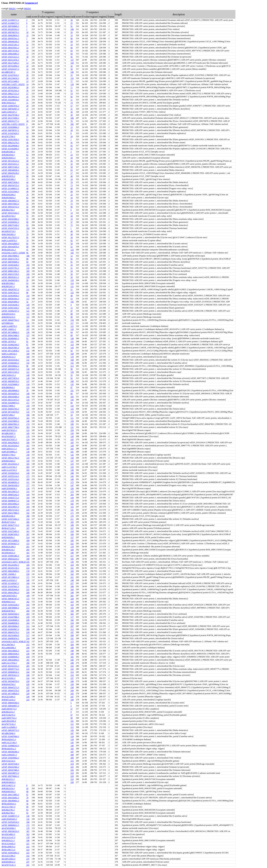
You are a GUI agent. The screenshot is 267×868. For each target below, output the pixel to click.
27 (27, 94)
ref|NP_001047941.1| (10, 418)
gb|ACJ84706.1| (8, 645)
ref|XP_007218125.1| (10, 161)
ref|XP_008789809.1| (10, 608)
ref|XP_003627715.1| (10, 525)
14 (27, 84)
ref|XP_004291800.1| (10, 302)
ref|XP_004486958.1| (10, 623)
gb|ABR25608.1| (9, 733)
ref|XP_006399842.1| (10, 366)
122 (72, 293)
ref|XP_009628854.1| (10, 35)
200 (28, 522)
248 (72, 663)
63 (27, 139)
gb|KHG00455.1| (9, 158)
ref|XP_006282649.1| (10, 589)
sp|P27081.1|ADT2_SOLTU (13, 124)
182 (72, 504)
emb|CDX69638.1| (9, 488)
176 (28, 436)
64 (27, 164)
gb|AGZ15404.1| (9, 697)
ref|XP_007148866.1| (10, 332)
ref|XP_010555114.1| (10, 476)
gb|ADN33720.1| (9, 216)
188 (72, 473)
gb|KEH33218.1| (9, 314)
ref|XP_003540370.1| (10, 681)
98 (27, 213)
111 (28, 289)
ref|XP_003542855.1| (10, 394)
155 (28, 504)
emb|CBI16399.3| (9, 721)
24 (27, 66)
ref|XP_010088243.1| (10, 746)
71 (72, 87)
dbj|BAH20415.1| (9, 739)
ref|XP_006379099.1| (10, 256)
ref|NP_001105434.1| (10, 446)
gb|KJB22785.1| (8, 810)
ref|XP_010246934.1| (10, 100)
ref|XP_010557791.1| (10, 268)
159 (72, 372)
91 (72, 26)
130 (72, 436)
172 (72, 482)
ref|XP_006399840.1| (10, 390)
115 (28, 317)
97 (72, 149)
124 (28, 439)
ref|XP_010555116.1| (10, 479)
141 (28, 387)
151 (72, 341)
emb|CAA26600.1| (9, 727)
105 (28, 271)
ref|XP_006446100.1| (10, 41)
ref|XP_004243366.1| (10, 767)
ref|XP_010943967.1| (10, 629)
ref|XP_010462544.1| (10, 345)
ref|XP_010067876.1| (10, 106)
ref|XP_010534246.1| (10, 305)
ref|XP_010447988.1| (10, 617)
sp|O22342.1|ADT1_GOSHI (13, 253)
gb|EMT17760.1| (9, 455)
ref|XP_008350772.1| (10, 730)
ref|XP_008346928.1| (10, 170)
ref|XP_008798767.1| (10, 130)
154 (72, 320)
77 (72, 81)
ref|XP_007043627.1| (10, 544)
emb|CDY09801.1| (9, 452)
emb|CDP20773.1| (9, 709)
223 (72, 602)
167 (28, 446)
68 (72, 335)
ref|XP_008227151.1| (10, 94)
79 (72, 94)
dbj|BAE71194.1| (9, 522)
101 (28, 348)
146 (28, 421)
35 (27, 100)
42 (72, 66)
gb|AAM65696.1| (9, 648)
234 (72, 623)
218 (28, 632)
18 (27, 57)
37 (27, 109)
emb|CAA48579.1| (9, 326)
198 (28, 415)
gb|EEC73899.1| (8, 406)
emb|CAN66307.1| (9, 755)
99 (27, 210)
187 (72, 752)
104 (72, 63)
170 (72, 357)
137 (28, 381)
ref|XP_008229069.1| (10, 571)
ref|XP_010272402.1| (10, 519)
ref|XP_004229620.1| (10, 443)
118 (72, 467)
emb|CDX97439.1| (9, 596)
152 (72, 363)
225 (72, 767)
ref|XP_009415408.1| (10, 335)
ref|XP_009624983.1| (10, 54)
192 (72, 302)
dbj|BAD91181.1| (9, 250)
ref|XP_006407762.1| (10, 320)
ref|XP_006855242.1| (10, 495)
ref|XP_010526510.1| (10, 822)
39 (27, 146)
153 (72, 345)
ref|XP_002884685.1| (10, 338)
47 (27, 250)
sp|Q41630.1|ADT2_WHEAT (14, 641)
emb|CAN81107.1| (9, 112)
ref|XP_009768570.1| (10, 32)
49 (27, 161)
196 (72, 553)
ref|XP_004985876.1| (10, 638)
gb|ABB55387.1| (9, 72)
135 (72, 384)
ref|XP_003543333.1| (10, 666)
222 (72, 544)
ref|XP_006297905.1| (10, 348)
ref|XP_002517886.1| (10, 513)
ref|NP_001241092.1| (10, 565)
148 (28, 394)
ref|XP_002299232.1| (10, 97)
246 (28, 648)
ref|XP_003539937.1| (10, 507)
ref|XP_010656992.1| (10, 758)
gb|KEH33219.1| (9, 317)
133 (72, 280)
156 (72, 400)
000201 (12, 8)
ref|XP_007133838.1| (10, 351)
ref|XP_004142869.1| (10, 244)
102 (28, 228)
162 (28, 418)
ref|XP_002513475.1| (10, 400)
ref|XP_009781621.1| (10, 675)
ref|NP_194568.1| (9, 574)
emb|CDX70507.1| (9, 439)
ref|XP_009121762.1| (10, 458)
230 (28, 697)
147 (28, 409)
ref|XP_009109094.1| (10, 626)
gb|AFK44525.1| (9, 553)
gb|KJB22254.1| (8, 788)
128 (72, 446)
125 (28, 308)
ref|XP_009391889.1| (10, 219)
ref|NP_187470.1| (9, 341)
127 (72, 60)
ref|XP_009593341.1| (10, 38)
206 (72, 118)
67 (72, 715)
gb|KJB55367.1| (8, 286)
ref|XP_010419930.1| (10, 296)
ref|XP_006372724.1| (10, 510)
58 (72, 69)
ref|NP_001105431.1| (10, 464)
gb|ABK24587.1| (9, 433)
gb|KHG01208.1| (9, 547)
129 (72, 84)
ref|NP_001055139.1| (10, 568)
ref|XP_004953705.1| (10, 409)
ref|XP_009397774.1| (10, 669)
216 (72, 675)
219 (28, 510)
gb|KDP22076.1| (9, 176)
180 (72, 648)
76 (72, 121)
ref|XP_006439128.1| (10, 173)
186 (28, 443)
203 (28, 467)
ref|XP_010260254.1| (10, 473)
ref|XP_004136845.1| (10, 651)
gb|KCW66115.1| (9, 375)
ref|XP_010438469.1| (10, 620)
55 (72, 75)
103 (28, 265)
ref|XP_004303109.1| (10, 485)
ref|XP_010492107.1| (10, 311)
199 (28, 596)
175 (72, 491)
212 (28, 626)
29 (27, 106)
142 (28, 397)
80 (72, 188)
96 (72, 207)
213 (72, 366)
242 (72, 449)
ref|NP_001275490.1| (10, 118)
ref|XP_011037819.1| (10, 75)
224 (72, 565)
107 (28, 329)
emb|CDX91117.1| (9, 449)
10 (27, 32)
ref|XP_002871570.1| (10, 259)
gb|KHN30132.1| (9, 357)
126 (28, 332)
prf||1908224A (8, 323)
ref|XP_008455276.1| (10, 632)
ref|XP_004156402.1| (10, 798)
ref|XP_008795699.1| (10, 262)
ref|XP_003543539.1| (10, 360)
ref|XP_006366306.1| (10, 752)
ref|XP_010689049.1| (10, 657)
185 (28, 525)
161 (28, 531)
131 (28, 351)
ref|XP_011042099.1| (10, 149)
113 (28, 314)
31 (27, 103)
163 (72, 605)
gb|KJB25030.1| (8, 155)
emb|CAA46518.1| (9, 354)
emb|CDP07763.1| (9, 718)
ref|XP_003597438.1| (10, 764)
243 (72, 439)
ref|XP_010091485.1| (10, 556)
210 (72, 531)
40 (72, 176)
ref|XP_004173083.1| (10, 795)
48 (27, 188)
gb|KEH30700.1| (9, 611)
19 (27, 72)
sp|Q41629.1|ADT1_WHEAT (14, 562)
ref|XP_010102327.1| (10, 69)
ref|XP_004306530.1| (10, 280)
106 (72, 72)
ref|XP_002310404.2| (10, 635)
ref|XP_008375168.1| (10, 225)
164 (28, 556)
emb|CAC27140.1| (9, 742)
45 (72, 161)
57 (72, 106)
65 (72, 146)
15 (27, 48)
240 (28, 580)
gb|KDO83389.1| (9, 179)
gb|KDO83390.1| (9, 195)
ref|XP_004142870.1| (10, 247)
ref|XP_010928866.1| (10, 127)
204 (28, 614)
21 (27, 45)
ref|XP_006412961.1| (10, 592)
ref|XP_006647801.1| (10, 424)
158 (28, 455)
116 (72, 78)
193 (28, 498)
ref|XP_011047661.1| (10, 586)
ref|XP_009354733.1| (10, 207)
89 (72, 191)
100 (28, 354)
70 (72, 201)
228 (28, 574)
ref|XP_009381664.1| (10, 299)
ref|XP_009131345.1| (10, 372)
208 (28, 629)
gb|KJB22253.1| (8, 712)
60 (27, 176)
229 (28, 694)
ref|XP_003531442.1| (10, 213)
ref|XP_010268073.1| (10, 403)
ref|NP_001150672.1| (10, 491)
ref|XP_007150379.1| (10, 412)
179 (72, 501)
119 (28, 363)
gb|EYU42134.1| (9, 761)
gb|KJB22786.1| (8, 813)
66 (72, 48)
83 (72, 51)
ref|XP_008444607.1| (10, 706)
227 (72, 583)
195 (28, 464)
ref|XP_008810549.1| (10, 654)
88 (27, 259)
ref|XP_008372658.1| (10, 182)
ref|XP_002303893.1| (10, 87)
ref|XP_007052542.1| (10, 90)
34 (27, 115)
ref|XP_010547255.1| (10, 228)
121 (72, 286)
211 (72, 519)
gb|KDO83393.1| (9, 791)
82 (27, 198)
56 (72, 274)
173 (28, 476)
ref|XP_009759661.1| (10, 776)
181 (28, 553)
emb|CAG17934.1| (9, 663)
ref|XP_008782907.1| (10, 109)
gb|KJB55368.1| (8, 283)
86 (72, 38)
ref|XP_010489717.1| (10, 816)
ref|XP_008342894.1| (10, 660)
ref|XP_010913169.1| (10, 308)
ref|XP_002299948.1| (10, 146)
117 (28, 299)
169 (72, 354)
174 (72, 412)
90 (72, 317)
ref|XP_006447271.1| (10, 687)
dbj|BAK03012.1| (9, 749)
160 (72, 534)
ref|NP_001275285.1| (10, 63)
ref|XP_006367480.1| (10, 770)
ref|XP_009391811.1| (10, 277)
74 (72, 103)
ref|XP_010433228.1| (10, 605)
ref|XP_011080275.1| (10, 23)
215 (28, 645)
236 (72, 488)
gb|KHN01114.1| (9, 602)
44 (27, 182)
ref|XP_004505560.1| (10, 614)
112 (28, 360)
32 (72, 164)
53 (27, 127)
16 (27, 51)
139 (28, 378)
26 (72, 32)
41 (27, 130)
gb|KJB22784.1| (8, 210)
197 (28, 528)
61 (72, 90)
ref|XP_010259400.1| (10, 384)
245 (28, 562)
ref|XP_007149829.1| (10, 694)
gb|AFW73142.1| (9, 724)
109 (28, 357)
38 (72, 115)
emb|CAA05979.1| (9, 240)
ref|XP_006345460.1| (10, 397)
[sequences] (31, 3)
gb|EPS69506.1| (8, 537)
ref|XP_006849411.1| (10, 825)
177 (28, 485)
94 (72, 54)
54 (27, 133)
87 (27, 345)
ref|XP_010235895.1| (10, 421)
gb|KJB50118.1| (8, 550)
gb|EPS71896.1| (8, 415)
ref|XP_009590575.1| (10, 369)
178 (72, 547)
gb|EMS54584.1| (9, 461)
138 (28, 369)
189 (72, 525)
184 (72, 550)
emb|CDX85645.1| (9, 819)
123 (72, 250)
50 (27, 170)
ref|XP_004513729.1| (10, 274)
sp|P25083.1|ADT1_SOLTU (13, 84)
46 (27, 143)
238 (72, 687)
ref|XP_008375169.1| (10, 167)
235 (28, 589)
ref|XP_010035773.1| (10, 498)
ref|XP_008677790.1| (10, 427)
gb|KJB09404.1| (8, 387)
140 (28, 473)
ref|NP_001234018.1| (10, 78)
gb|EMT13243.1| (9, 700)
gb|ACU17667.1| (9, 807)
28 (27, 87)
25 (72, 23)
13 (27, 63)
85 (72, 97)
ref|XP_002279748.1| (10, 115)
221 (72, 577)
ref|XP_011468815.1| (10, 188)
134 (28, 384)
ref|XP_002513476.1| (10, 60)
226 (28, 684)
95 (72, 57)
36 (27, 90)
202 (28, 550)
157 (28, 403)
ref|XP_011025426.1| (10, 133)
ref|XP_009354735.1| (10, 185)
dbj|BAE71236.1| (9, 528)
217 (72, 556)
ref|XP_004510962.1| (10, 504)
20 (27, 78)
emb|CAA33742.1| (9, 467)
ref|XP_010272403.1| (10, 531)
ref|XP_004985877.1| (10, 501)
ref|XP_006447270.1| (10, 690)
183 (28, 427)
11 (27, 41)
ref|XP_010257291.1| (10, 45)
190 (28, 559)
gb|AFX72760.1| (9, 136)
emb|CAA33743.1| (9, 470)
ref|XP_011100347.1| (10, 583)
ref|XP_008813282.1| (10, 271)
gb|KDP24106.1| (9, 516)
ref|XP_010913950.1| (10, 139)
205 (72, 124)
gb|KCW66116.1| (9, 103)
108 (72, 29)
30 (72, 20)
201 (28, 547)
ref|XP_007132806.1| (10, 540)
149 (72, 338)
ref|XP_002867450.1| (10, 534)
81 (72, 262)
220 (72, 571)
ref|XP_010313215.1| (10, 57)
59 (72, 167)
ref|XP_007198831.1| (10, 577)
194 (28, 507)
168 (72, 360)
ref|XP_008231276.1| (10, 143)
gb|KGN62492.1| (9, 234)
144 (28, 495)
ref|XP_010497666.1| (10, 736)
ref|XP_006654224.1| (10, 559)
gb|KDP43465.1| (9, 152)
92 (72, 378)
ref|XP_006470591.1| (10, 48)
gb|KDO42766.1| (9, 684)
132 (72, 455)
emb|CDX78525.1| (9, 430)
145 (28, 433)
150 (28, 406)
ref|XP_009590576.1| (10, 381)
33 (72, 35)
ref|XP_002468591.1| (10, 482)
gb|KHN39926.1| (9, 198)
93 (27, 283)
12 (27, 35)
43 (72, 265)
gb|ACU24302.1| (9, 678)
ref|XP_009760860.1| (10, 26)
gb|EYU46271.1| (9, 785)
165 (28, 470)
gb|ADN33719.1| (9, 231)
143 (72, 348)
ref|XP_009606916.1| (10, 672)
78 (72, 182)
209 (28, 592)
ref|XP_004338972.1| (10, 773)
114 (72, 283)
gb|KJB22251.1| (8, 779)
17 (27, 54)
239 (28, 617)
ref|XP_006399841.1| (10, 801)
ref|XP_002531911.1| (10, 164)
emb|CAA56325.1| (9, 580)
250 (72, 430)
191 (72, 638)
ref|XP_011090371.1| (10, 20)
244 (28, 672)
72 (27, 216)
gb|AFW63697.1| (9, 436)
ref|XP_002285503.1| (10, 29)
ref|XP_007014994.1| (10, 66)
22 (27, 69)
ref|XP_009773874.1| (10, 378)
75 (27, 173)
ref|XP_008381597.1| (10, 599)
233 (28, 700)
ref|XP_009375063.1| (10, 204)
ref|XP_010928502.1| (10, 222)
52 (27, 185)
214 (28, 537)
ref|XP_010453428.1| (10, 265)
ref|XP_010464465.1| (10, 363)
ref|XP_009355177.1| (10, 121)
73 (27, 152)
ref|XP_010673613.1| (10, 293)
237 (72, 678)
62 (27, 155)
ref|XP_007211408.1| (10, 81)
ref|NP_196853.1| (9, 329)
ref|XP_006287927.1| (10, 289)
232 (72, 669)
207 (28, 534)
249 (28, 620)
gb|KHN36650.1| (9, 782)
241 (72, 452)
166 (28, 583)
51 (27, 167)
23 (27, 81)
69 (72, 41)
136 (28, 488)
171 (72, 513)
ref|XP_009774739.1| (10, 51)
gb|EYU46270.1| (9, 715)
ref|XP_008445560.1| (10, 703)
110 (28, 323)
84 (72, 403)
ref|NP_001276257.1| (10, 237)
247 (72, 697)
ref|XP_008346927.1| (10, 201)
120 (28, 277)
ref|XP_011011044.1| (10, 191)
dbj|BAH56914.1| (9, 804)
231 (72, 390)
